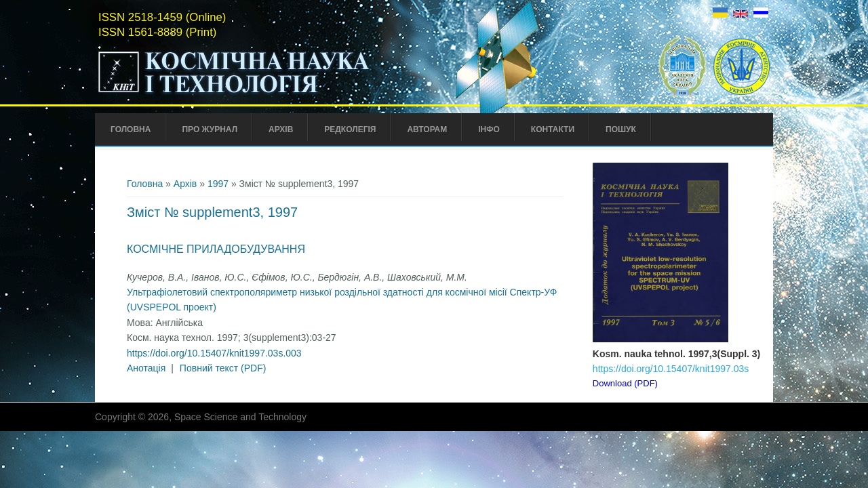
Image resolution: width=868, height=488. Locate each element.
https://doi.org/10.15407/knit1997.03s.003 (214, 353)
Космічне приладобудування (216, 249)
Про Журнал (210, 129)
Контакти (553, 129)
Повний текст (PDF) (223, 368)
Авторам (427, 129)
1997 (218, 184)
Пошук (621, 129)
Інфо (489, 129)
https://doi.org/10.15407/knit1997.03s (671, 369)
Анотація (146, 368)
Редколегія (350, 129)
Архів (281, 129)
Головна (131, 129)
